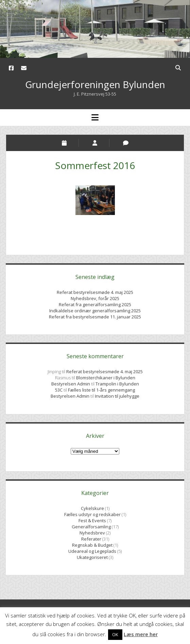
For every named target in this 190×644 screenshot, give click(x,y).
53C (59, 390)
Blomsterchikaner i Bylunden (106, 378)
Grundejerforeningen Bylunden (95, 84)
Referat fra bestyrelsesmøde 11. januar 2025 (95, 317)
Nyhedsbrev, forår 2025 (95, 298)
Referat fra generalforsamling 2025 (95, 304)
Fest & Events (92, 521)
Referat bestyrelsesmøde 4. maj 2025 (95, 292)
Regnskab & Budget (92, 545)
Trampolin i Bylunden (117, 384)
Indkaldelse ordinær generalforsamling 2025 (95, 311)
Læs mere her (141, 634)
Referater (91, 539)
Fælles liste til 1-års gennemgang (101, 390)
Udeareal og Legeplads (92, 551)
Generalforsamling (91, 527)
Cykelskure (92, 508)
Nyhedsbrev (92, 533)
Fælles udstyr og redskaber (92, 514)
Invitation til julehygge (117, 396)
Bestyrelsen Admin (71, 384)
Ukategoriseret (92, 557)
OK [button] (115, 634)
